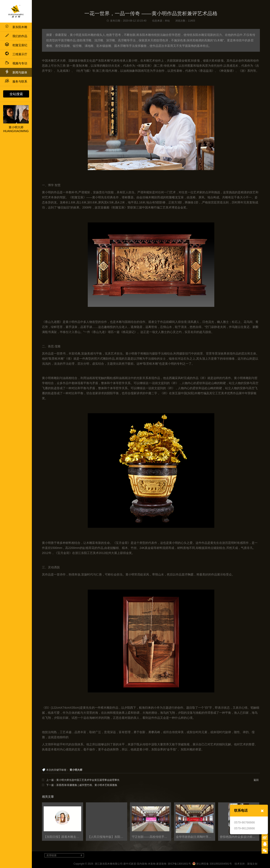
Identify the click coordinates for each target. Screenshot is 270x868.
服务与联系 (16, 81)
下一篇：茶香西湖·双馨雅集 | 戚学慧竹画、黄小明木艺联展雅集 (82, 785)
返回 (256, 780)
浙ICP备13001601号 (179, 864)
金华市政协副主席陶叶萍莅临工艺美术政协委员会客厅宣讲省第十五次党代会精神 (196, 837)
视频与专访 (16, 63)
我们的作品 (16, 36)
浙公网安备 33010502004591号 (212, 864)
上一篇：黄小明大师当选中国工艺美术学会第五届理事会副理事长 (83, 780)
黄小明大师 (76, 770)
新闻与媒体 (16, 72)
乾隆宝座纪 (16, 45)
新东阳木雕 (16, 27)
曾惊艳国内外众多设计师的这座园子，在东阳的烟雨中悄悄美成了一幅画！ (239, 837)
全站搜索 (16, 94)
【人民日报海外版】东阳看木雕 (107, 837)
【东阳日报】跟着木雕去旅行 (63, 837)
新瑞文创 (252, 864)
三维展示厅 (16, 54)
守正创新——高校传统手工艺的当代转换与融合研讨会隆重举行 (151, 837)
